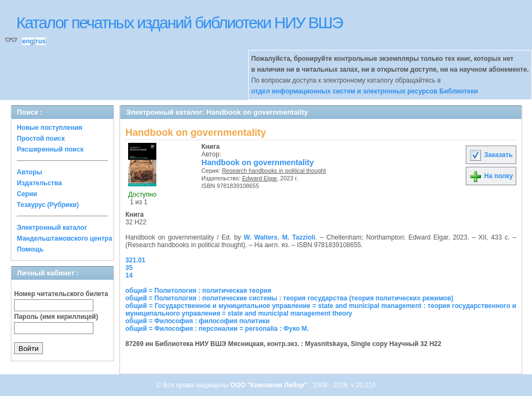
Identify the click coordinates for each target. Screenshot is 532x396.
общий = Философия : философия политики (198, 321)
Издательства (39, 183)
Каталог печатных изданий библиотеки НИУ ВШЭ (179, 23)
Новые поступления (50, 128)
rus (40, 41)
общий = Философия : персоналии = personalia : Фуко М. (217, 329)
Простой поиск (41, 139)
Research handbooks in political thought (274, 171)
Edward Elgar (259, 178)
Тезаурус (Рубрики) (48, 205)
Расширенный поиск (50, 149)
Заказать (491, 155)
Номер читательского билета (61, 294)
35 (129, 268)
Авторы (30, 172)
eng (28, 41)
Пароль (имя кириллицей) (56, 317)
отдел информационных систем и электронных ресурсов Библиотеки (365, 91)
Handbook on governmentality (258, 162)
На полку (491, 176)
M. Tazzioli (299, 237)
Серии (27, 194)
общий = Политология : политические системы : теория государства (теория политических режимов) (289, 298)
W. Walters (261, 237)
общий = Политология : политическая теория (198, 291)
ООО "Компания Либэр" (270, 385)
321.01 (135, 260)
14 (129, 275)
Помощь (30, 249)
